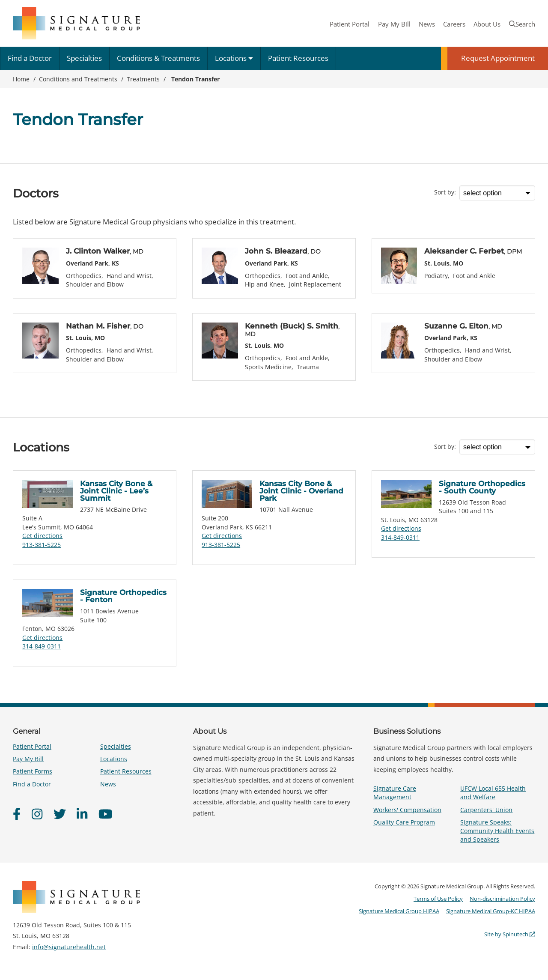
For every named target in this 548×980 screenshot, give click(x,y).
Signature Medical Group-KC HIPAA (491, 911)
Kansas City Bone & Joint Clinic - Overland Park (301, 491)
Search (522, 24)
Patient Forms (33, 771)
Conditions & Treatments (158, 58)
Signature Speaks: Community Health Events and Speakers (497, 831)
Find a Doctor (30, 58)
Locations (234, 58)
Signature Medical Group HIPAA (399, 911)
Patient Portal (350, 24)
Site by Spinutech (510, 934)
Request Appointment (498, 58)
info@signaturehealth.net (69, 947)
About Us (487, 24)
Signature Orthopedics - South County (482, 487)
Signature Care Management (395, 793)
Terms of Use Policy (438, 899)
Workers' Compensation (407, 810)
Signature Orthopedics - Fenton (123, 596)
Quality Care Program (404, 822)
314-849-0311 (400, 537)
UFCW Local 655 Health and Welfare (493, 793)
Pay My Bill (394, 24)
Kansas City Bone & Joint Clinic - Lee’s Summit (116, 491)
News (427, 24)
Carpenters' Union (486, 810)
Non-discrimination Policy (502, 899)
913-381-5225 (42, 545)
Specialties (84, 58)
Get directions (42, 536)
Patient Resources (298, 58)
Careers (454, 24)
